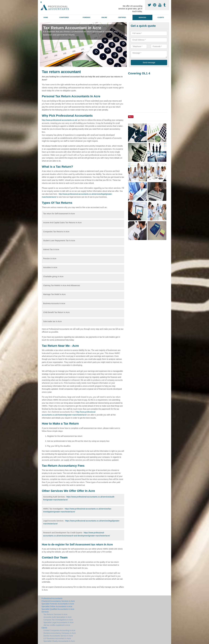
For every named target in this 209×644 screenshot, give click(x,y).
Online (104, 17)
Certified (122, 17)
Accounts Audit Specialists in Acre (57, 617)
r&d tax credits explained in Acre (57, 625)
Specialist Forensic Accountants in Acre (58, 604)
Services (142, 17)
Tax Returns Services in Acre (55, 614)
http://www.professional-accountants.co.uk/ (60, 120)
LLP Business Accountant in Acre (57, 638)
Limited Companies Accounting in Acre (59, 630)
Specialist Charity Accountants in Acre (59, 641)
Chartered (64, 17)
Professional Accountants (52, 598)
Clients (161, 17)
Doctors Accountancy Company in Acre (60, 633)
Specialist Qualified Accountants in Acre (58, 609)
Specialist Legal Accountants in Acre (58, 622)
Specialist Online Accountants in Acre (57, 606)
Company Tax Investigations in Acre (58, 620)
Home (46, 17)
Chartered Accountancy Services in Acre (58, 601)
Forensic (87, 17)
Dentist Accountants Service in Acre (58, 636)
